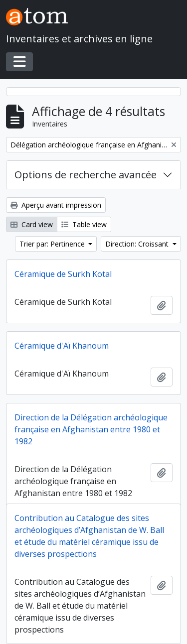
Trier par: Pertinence (53, 244)
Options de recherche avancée (86, 175)
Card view (32, 224)
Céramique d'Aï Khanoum (62, 346)
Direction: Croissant (138, 244)
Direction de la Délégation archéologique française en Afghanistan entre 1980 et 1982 (91, 429)
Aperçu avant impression (56, 205)
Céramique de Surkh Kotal (63, 274)
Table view (84, 224)
